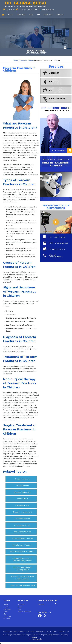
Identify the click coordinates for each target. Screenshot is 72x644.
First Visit (7, 616)
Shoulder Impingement (22, 512)
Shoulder (21, 15)
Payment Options (57, 249)
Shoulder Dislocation (22, 492)
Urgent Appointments (56, 256)
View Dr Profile (59, 150)
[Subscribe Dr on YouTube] (45, 615)
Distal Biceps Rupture (22, 532)
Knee (31, 15)
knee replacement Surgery (56, 163)
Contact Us (64, 631)
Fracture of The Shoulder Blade (22, 585)
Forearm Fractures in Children (22, 552)
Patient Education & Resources (56, 207)
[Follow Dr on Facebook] (40, 616)
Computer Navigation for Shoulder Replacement (22, 559)
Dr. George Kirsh (56, 109)
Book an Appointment (29, 10)
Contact (60, 15)
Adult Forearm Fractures (22, 545)
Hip (38, 15)
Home (3, 15)
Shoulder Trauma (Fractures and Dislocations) (22, 578)
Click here (47, 231)
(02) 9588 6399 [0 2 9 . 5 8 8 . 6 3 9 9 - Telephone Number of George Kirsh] (48, 10)
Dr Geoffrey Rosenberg (60, 635)
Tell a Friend (52, 631)
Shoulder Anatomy (22, 479)
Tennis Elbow (22, 499)
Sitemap (31, 631)
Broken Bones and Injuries (22, 538)
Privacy (23, 631)
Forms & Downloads (58, 243)
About (11, 15)
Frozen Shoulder (22, 486)
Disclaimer (14, 631)
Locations (11, 10)
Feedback (40, 631)
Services (56, 66)
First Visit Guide (57, 237)
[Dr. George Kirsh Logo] (25, 4)
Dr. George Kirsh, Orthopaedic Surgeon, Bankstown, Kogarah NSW (28, 635)
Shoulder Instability (22, 519)
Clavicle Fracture (22, 505)
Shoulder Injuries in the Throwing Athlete (22, 568)
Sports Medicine (58, 99)
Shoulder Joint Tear (22, 525)
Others (31, 61)
